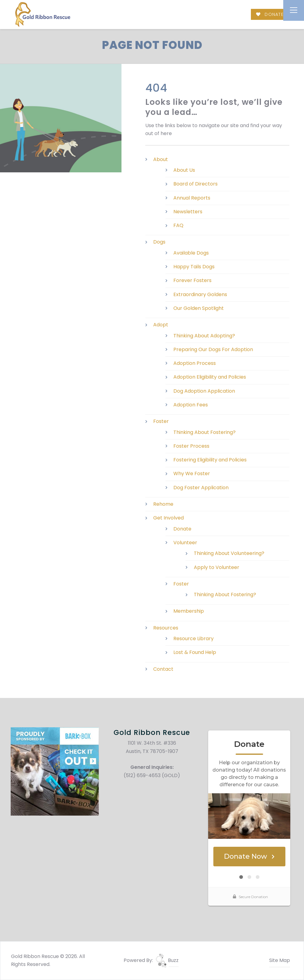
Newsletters (188, 212)
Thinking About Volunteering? (229, 553)
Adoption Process (195, 363)
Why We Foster (192, 473)
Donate (182, 529)
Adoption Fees (191, 405)
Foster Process (191, 446)
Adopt (161, 325)
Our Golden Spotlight (199, 308)
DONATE (270, 14)
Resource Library (194, 639)
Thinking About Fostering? (204, 432)
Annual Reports (192, 198)
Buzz (167, 960)
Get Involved (168, 518)
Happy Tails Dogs (194, 267)
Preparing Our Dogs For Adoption (213, 349)
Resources (166, 628)
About (161, 159)
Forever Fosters (192, 280)
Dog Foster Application (201, 488)
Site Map (280, 960)
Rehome (163, 504)
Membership (189, 611)
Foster (161, 421)
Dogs (159, 242)
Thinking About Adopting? (204, 336)
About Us (184, 170)
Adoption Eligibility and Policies (210, 377)
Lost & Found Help (195, 652)
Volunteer (185, 543)
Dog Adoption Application (204, 391)
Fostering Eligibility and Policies (210, 460)
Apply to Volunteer (217, 567)
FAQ (178, 225)
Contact (163, 669)
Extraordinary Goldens (200, 294)
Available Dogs (191, 253)
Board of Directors (195, 184)
